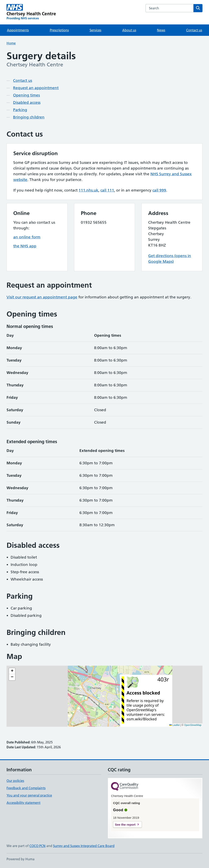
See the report (125, 825)
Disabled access (27, 102)
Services (95, 30)
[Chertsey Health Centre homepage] (31, 12)
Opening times (26, 95)
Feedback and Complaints (26, 788)
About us (129, 30)
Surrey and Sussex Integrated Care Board (84, 846)
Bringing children (29, 117)
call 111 (107, 190)
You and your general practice (29, 795)
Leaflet (174, 725)
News (161, 30)
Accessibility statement (23, 803)
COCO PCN (37, 846)
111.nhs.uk (88, 190)
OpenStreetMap (193, 725)
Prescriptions (59, 30)
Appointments (18, 30)
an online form (27, 237)
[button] (12, 671)
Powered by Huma (21, 859)
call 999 (159, 190)
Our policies (15, 781)
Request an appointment (36, 88)
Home (11, 43)
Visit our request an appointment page (42, 297)
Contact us (194, 30)
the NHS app (25, 246)
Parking (20, 110)
